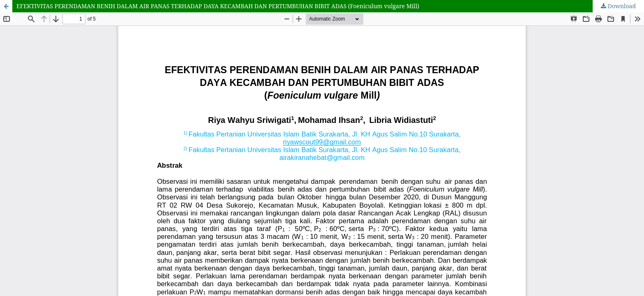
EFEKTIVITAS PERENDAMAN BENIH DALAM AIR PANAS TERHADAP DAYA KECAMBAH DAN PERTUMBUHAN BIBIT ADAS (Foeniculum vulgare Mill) (218, 6)
